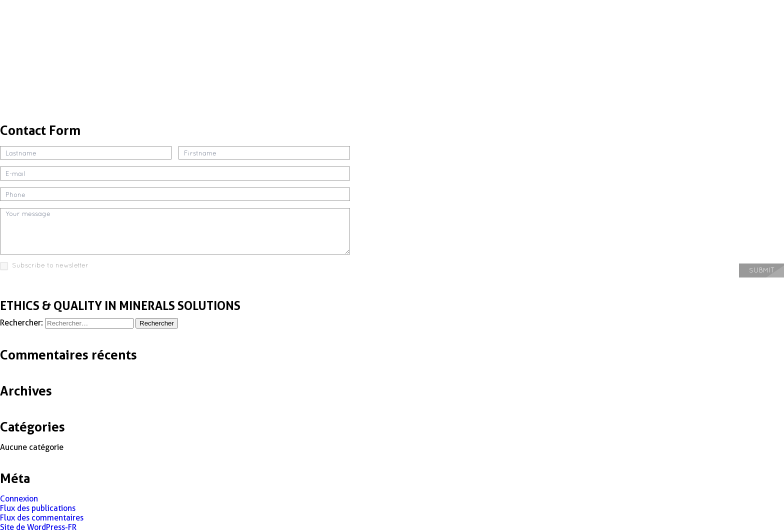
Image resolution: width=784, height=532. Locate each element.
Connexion (19, 499)
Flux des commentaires (42, 518)
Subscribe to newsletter (44, 266)
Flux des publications (38, 508)
